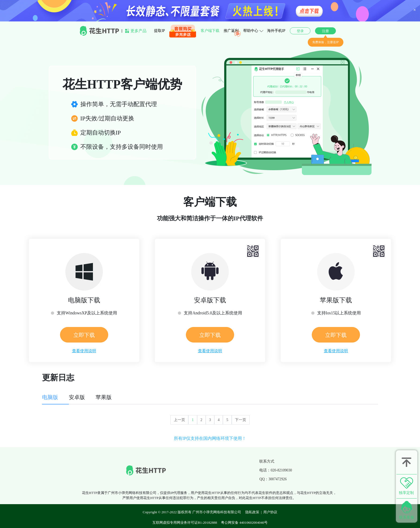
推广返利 (231, 31)
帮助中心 (251, 31)
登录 (300, 31)
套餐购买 (177, 31)
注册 (325, 31)
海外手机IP (276, 31)
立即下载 (84, 335)
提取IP (159, 31)
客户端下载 (210, 31)
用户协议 (270, 512)
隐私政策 (252, 512)
